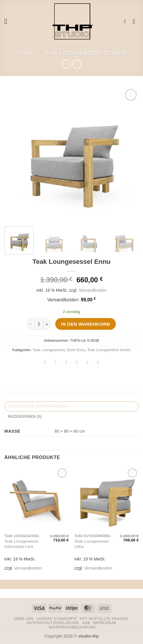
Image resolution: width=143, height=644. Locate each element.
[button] (8, 21)
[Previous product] (77, 64)
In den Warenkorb (86, 324)
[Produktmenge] (39, 324)
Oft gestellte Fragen (104, 619)
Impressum (105, 623)
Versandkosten (93, 290)
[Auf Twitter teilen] (66, 363)
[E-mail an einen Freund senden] (77, 363)
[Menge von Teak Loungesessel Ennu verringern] (31, 324)
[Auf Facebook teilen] (56, 363)
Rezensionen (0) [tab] (25, 416)
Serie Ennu (76, 350)
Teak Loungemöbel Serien (85, 53)
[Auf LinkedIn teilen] (98, 363)
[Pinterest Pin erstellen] (87, 363)
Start (26, 53)
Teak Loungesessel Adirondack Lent (21, 544)
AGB (86, 623)
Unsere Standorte (57, 619)
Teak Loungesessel (49, 350)
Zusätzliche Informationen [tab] (38, 406)
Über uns (24, 619)
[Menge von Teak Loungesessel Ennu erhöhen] (47, 324)
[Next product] (66, 64)
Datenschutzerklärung (53, 623)
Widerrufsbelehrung (72, 627)
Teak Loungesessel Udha (91, 544)
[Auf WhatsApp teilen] (45, 363)
